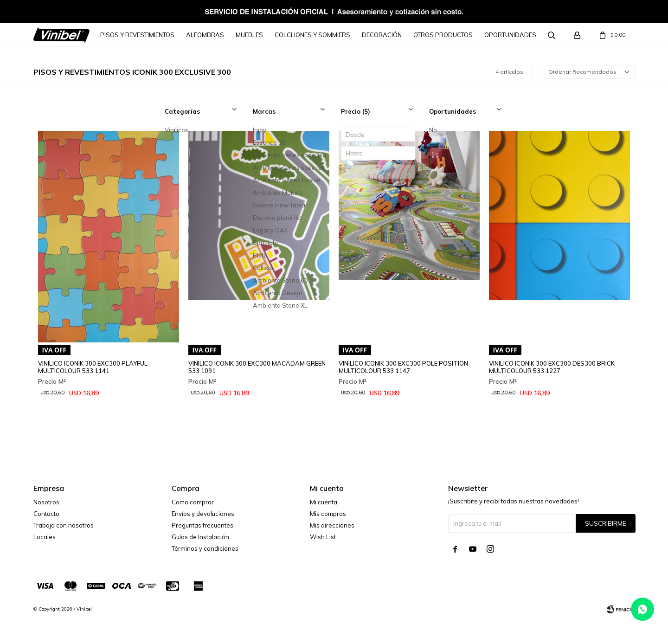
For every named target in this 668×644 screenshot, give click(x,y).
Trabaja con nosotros (64, 525)
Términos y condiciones (205, 548)
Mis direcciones (332, 525)
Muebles (249, 35)
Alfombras (205, 35)
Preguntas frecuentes (202, 525)
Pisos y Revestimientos (137, 35)
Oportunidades (510, 35)
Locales (45, 537)
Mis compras (328, 514)
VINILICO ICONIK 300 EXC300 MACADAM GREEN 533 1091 (257, 367)
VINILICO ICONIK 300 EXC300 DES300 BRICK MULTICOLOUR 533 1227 (552, 367)
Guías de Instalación (200, 537)
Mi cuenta (324, 502)
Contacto (46, 514)
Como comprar (193, 502)
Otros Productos (443, 35)
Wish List (323, 537)
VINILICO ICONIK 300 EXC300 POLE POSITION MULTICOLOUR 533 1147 (403, 367)
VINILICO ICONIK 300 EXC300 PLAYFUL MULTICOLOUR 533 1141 (93, 367)
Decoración (382, 35)
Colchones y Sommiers (312, 35)
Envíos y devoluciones (203, 514)
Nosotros (46, 502)
